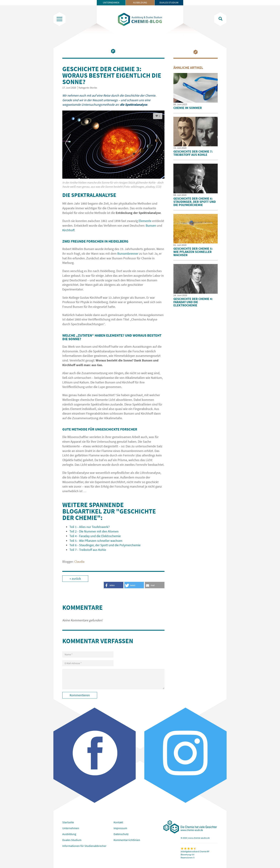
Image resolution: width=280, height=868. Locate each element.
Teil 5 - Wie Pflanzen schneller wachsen (96, 541)
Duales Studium (169, 3)
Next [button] (159, 143)
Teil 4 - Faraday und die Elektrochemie (95, 536)
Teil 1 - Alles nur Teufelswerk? (90, 527)
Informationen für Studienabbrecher (84, 846)
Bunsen (151, 225)
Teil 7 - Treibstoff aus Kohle (88, 550)
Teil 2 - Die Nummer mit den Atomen (94, 531)
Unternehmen (111, 3)
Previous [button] (68, 143)
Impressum (120, 828)
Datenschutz (121, 834)
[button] (155, 585)
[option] (113, 151)
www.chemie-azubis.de (199, 838)
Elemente (145, 221)
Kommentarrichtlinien (127, 840)
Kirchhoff (68, 230)
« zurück (75, 579)
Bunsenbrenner (128, 254)
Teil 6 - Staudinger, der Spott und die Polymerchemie (105, 545)
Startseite (68, 822)
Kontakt (118, 822)
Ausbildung (140, 3)
